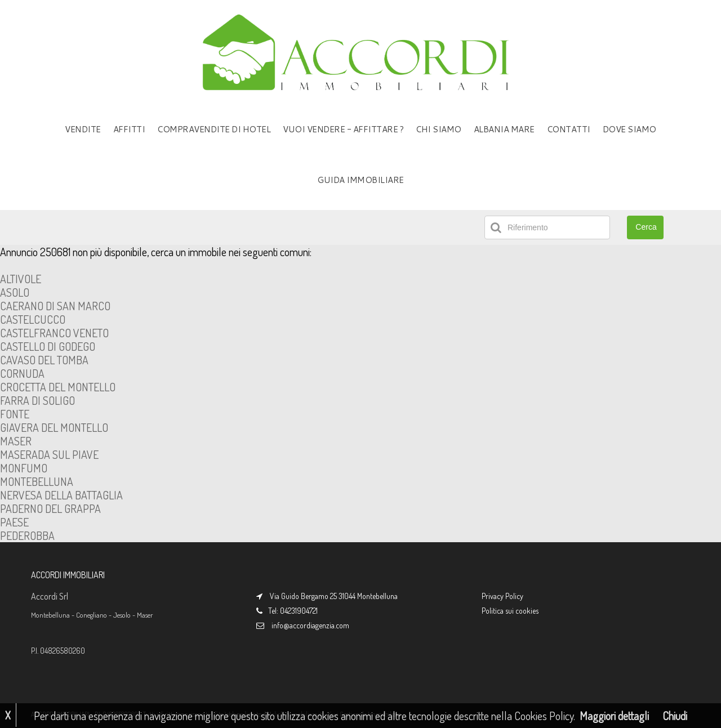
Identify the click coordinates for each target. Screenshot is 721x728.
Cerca (646, 227)
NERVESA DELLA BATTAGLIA (61, 495)
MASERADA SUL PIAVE (49, 454)
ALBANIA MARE (504, 129)
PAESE (14, 522)
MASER (16, 441)
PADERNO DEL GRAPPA (50, 508)
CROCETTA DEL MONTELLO (58, 387)
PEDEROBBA (27, 535)
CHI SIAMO (439, 129)
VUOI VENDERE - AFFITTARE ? (343, 129)
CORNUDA (22, 373)
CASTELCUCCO (33, 319)
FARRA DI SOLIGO (37, 400)
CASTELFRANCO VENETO (54, 333)
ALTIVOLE (21, 279)
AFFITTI (129, 129)
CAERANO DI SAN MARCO (55, 306)
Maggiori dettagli (614, 716)
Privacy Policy (502, 596)
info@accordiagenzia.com (310, 625)
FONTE (15, 414)
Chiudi (675, 716)
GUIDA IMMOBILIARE (360, 180)
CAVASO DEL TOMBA (44, 360)
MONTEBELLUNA (37, 481)
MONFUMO (24, 468)
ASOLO (15, 292)
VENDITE (83, 129)
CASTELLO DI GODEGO (48, 346)
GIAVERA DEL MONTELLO (54, 427)
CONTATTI (569, 129)
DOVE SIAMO (629, 129)
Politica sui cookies (510, 611)
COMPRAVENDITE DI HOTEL (214, 129)
